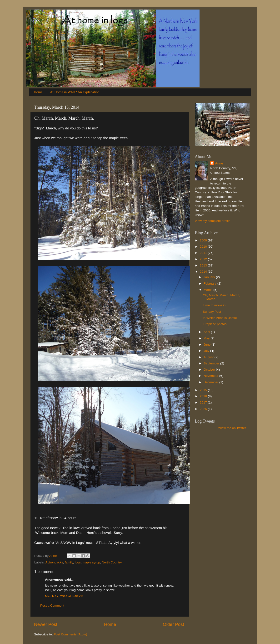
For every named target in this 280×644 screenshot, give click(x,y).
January (210, 277)
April (207, 332)
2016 (204, 396)
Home (38, 92)
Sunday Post (212, 312)
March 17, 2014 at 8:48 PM (64, 596)
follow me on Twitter (232, 428)
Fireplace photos (215, 324)
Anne (219, 163)
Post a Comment (52, 606)
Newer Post (46, 624)
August (209, 357)
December (211, 382)
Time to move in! (215, 305)
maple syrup (91, 562)
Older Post (173, 624)
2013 (204, 265)
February (210, 284)
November (211, 376)
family (69, 562)
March (208, 290)
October (210, 370)
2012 (204, 259)
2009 (204, 240)
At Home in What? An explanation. (75, 92)
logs (78, 562)
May (207, 338)
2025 (204, 409)
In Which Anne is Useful (220, 318)
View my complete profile (213, 221)
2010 (204, 247)
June (207, 345)
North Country (112, 562)
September (212, 363)
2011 (204, 253)
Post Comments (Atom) (70, 634)
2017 (204, 402)
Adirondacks (54, 562)
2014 (204, 272)
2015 (204, 390)
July (207, 351)
